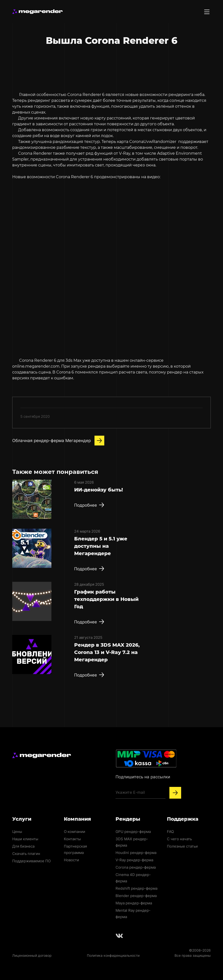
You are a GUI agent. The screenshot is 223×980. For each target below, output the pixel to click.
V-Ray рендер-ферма (134, 860)
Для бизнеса (23, 846)
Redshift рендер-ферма (136, 888)
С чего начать (179, 839)
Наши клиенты (25, 839)
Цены (17, 832)
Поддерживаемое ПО (31, 861)
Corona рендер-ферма (136, 867)
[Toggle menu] (207, 12)
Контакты (72, 839)
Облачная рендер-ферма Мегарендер (58, 441)
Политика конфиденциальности (113, 955)
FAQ (170, 832)
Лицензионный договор (32, 955)
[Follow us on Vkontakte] (119, 936)
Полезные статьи (182, 846)
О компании (75, 832)
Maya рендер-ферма (134, 903)
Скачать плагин (26, 854)
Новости (71, 860)
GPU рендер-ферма (133, 832)
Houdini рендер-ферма (136, 853)
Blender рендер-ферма (136, 896)
